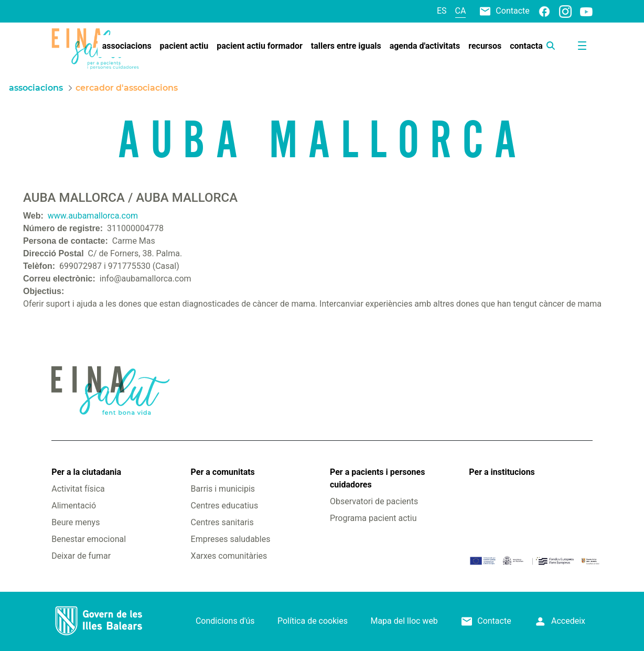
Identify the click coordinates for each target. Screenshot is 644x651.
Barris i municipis (223, 489)
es (442, 11)
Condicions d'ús (225, 621)
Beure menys (76, 522)
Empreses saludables (231, 539)
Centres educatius (225, 506)
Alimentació (74, 506)
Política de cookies (313, 621)
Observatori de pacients (374, 501)
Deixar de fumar (81, 556)
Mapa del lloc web (404, 621)
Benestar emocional (89, 539)
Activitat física (78, 489)
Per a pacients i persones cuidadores (377, 478)
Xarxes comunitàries (229, 556)
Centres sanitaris (222, 522)
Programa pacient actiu (373, 518)
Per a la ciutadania (86, 472)
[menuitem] (127, 46)
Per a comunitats (223, 472)
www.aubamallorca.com (93, 216)
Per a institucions (502, 472)
